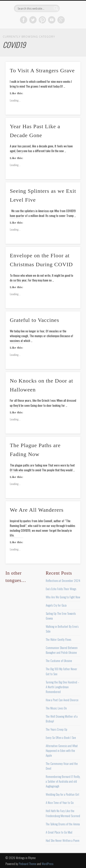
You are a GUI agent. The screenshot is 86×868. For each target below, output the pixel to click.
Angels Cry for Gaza (56, 605)
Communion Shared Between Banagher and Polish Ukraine (62, 650)
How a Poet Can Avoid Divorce (62, 700)
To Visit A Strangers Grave (42, 70)
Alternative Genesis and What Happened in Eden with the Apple (62, 751)
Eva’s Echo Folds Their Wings (61, 589)
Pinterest (42, 20)
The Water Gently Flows (58, 639)
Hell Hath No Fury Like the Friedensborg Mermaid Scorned (63, 813)
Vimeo (52, 20)
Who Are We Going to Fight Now (63, 597)
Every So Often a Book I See (61, 738)
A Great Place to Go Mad (59, 832)
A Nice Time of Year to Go (60, 803)
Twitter (33, 20)
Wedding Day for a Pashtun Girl (62, 794)
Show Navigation (69, 41)
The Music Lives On (56, 708)
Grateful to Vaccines (34, 320)
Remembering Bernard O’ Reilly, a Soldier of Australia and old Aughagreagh (63, 781)
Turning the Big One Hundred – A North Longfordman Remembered (62, 687)
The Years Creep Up (56, 729)
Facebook (24, 20)
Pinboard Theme (28, 864)
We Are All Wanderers (37, 510)
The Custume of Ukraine (59, 661)
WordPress (47, 864)
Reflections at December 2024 (63, 581)
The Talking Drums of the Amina (63, 824)
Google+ (61, 20)
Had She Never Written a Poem (63, 840)
